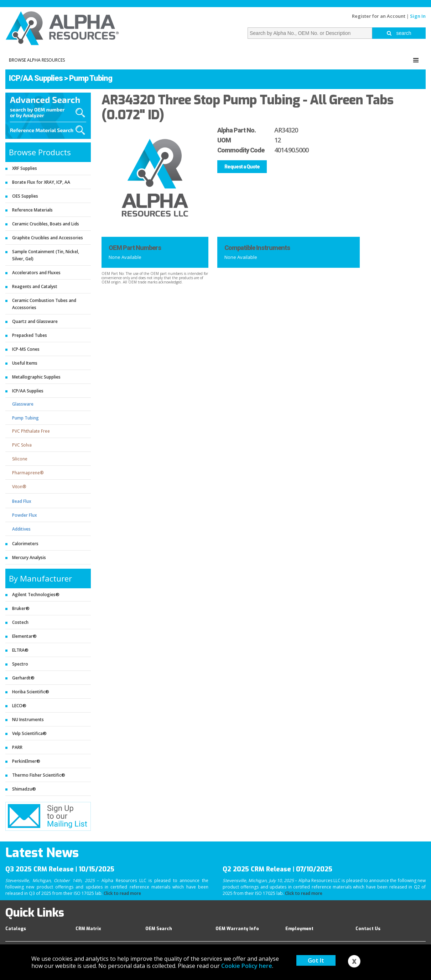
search (399, 33)
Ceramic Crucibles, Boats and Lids (46, 224)
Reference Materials (32, 210)
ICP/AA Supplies (36, 78)
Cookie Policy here (247, 966)
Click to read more (122, 893)
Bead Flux (22, 501)
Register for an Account (379, 16)
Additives (21, 529)
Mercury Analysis (29, 557)
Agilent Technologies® (36, 595)
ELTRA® (20, 650)
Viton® (19, 487)
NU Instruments (28, 720)
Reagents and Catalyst (35, 286)
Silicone (20, 459)
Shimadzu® (24, 789)
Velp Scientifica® (29, 733)
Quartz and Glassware (35, 321)
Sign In (418, 16)
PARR (17, 747)
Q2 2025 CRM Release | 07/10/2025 (277, 869)
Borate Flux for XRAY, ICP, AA (41, 182)
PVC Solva (22, 445)
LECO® (19, 706)
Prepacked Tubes (30, 335)
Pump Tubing (91, 78)
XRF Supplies (25, 168)
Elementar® (24, 636)
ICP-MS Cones (26, 349)
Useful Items (25, 363)
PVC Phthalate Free (31, 431)
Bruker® (21, 608)
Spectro (20, 664)
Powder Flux (25, 515)
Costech (20, 622)
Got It (316, 960)
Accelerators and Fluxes (36, 273)
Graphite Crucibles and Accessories (48, 238)
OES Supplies (25, 196)
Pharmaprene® (28, 473)
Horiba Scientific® (31, 692)
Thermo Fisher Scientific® (39, 775)
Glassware (23, 404)
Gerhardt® (23, 678)
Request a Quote (242, 167)
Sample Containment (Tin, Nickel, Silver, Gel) (46, 255)
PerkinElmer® (26, 761)
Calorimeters (25, 544)
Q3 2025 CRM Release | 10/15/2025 (60, 869)
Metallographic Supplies (36, 377)
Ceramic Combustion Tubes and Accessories (44, 304)
